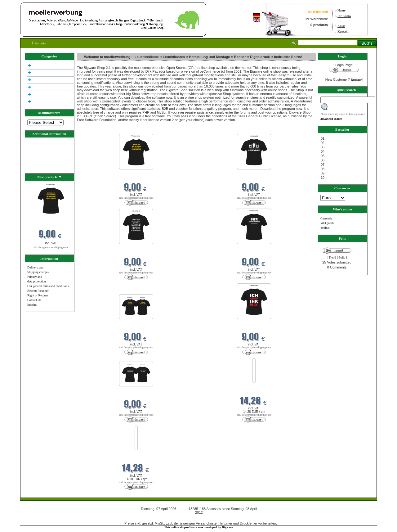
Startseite (39, 43)
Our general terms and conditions (48, 286)
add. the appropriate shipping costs (51, 248)
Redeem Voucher (38, 291)
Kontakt (343, 32)
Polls (342, 257)
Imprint (32, 305)
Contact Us (34, 300)
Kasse (341, 26)
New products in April (92, 130)
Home (341, 10)
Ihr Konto (344, 16)
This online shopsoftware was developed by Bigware (198, 527)
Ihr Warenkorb (318, 12)
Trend (332, 257)
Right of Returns (38, 295)
